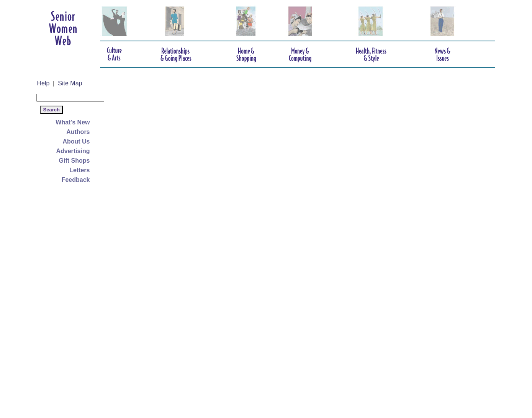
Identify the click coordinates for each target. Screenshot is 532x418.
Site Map (70, 83)
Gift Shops (74, 161)
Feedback (76, 180)
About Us (76, 141)
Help (43, 83)
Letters (79, 170)
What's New (73, 122)
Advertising (73, 151)
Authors (78, 132)
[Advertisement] (67, 299)
